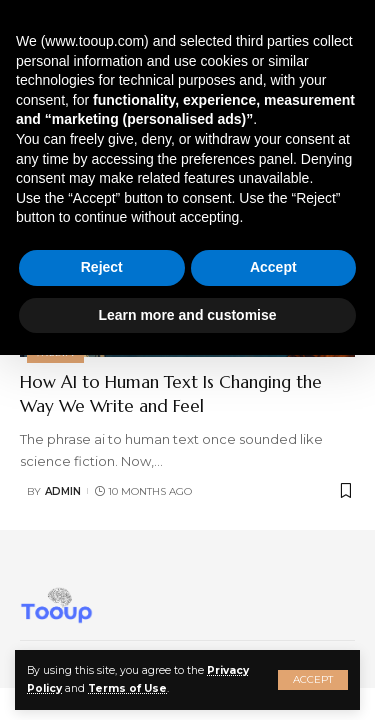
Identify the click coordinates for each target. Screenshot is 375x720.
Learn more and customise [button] (187, 315)
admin (63, 491)
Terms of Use (127, 688)
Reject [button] (102, 267)
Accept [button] (273, 267)
